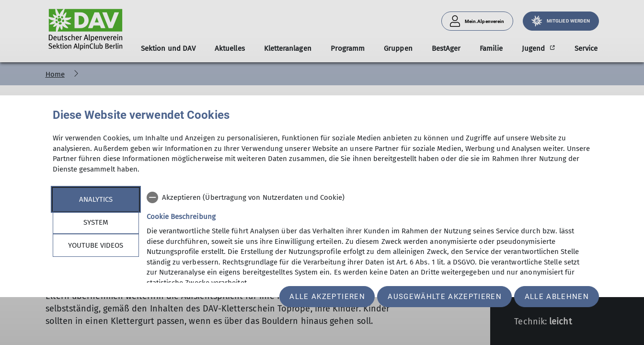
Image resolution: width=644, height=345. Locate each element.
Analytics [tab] (96, 199)
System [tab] (96, 222)
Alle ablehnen (557, 297)
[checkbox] (369, 197)
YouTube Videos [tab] (96, 245)
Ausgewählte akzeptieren (445, 297)
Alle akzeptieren (327, 297)
